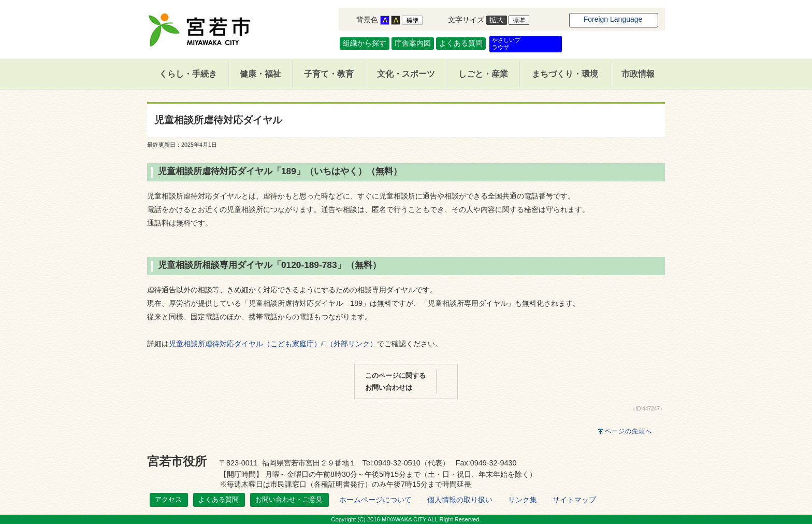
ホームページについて (375, 500)
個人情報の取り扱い (460, 500)
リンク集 (523, 500)
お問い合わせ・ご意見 (289, 499)
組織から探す (365, 43)
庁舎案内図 (413, 43)
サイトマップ (574, 500)
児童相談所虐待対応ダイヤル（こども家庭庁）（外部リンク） (273, 344)
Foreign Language (613, 19)
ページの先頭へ (628, 431)
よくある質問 (461, 43)
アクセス (168, 499)
